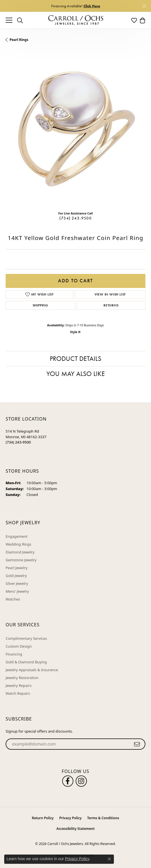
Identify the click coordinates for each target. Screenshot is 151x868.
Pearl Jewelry (17, 568)
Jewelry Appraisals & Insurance (32, 670)
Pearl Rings (19, 40)
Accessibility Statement (75, 829)
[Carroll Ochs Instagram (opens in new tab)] (81, 781)
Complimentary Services (26, 638)
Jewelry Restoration (22, 678)
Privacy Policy (70, 818)
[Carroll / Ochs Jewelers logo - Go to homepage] (76, 20)
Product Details (75, 358)
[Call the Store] (18, 442)
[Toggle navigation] (9, 20)
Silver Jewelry (17, 583)
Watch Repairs (18, 693)
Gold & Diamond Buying (26, 662)
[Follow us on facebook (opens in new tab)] (68, 781)
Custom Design (19, 646)
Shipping (40, 305)
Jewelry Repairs (19, 685)
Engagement (17, 536)
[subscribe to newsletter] (137, 744)
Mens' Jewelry (17, 591)
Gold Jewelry (16, 576)
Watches (13, 599)
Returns (111, 305)
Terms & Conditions (103, 818)
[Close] (144, 6)
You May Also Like (76, 374)
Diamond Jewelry (20, 552)
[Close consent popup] (109, 859)
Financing (14, 654)
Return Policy (43, 818)
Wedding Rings (18, 544)
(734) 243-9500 (75, 218)
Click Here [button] (92, 6)
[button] (20, 20)
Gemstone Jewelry (21, 560)
